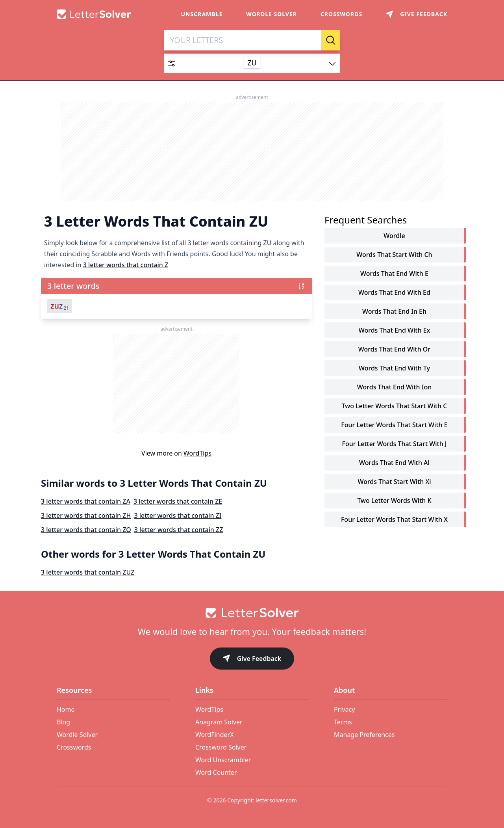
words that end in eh (394, 312)
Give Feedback (252, 659)
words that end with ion (394, 388)
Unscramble (202, 14)
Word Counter (216, 772)
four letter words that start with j (394, 445)
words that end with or (394, 350)
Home (66, 709)
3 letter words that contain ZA (86, 502)
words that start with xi (394, 482)
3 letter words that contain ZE (178, 502)
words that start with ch (394, 255)
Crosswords (341, 14)
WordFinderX (215, 735)
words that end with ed (394, 293)
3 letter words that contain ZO (86, 530)
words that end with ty (394, 369)
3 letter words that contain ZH (86, 516)
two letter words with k (394, 501)
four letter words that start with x (394, 520)
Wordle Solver (271, 14)
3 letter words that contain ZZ (179, 530)
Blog (63, 722)
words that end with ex (395, 331)
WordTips (197, 454)
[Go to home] (252, 613)
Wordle (394, 236)
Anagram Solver (219, 722)
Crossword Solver (221, 747)
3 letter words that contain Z (126, 266)
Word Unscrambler (223, 760)
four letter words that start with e (394, 426)
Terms (343, 722)
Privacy (344, 709)
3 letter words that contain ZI (178, 516)
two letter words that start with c (395, 407)
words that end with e (394, 274)
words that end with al (394, 463)
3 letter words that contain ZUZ (88, 573)
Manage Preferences (364, 735)
